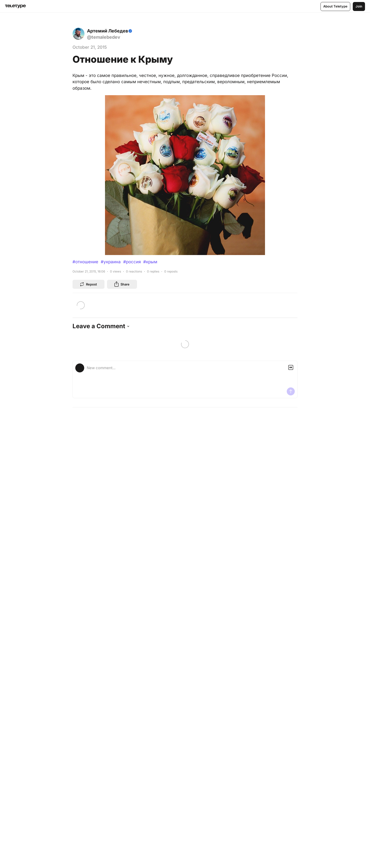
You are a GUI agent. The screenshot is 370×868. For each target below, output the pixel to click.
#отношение (85, 262)
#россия (132, 262)
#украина (111, 262)
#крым (150, 262)
